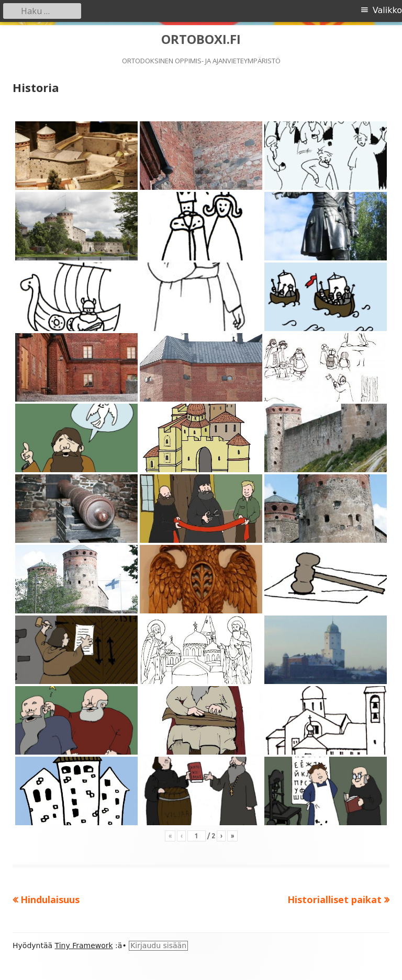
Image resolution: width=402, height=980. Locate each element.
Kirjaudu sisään (158, 945)
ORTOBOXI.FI (201, 39)
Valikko (387, 10)
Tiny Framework (84, 945)
